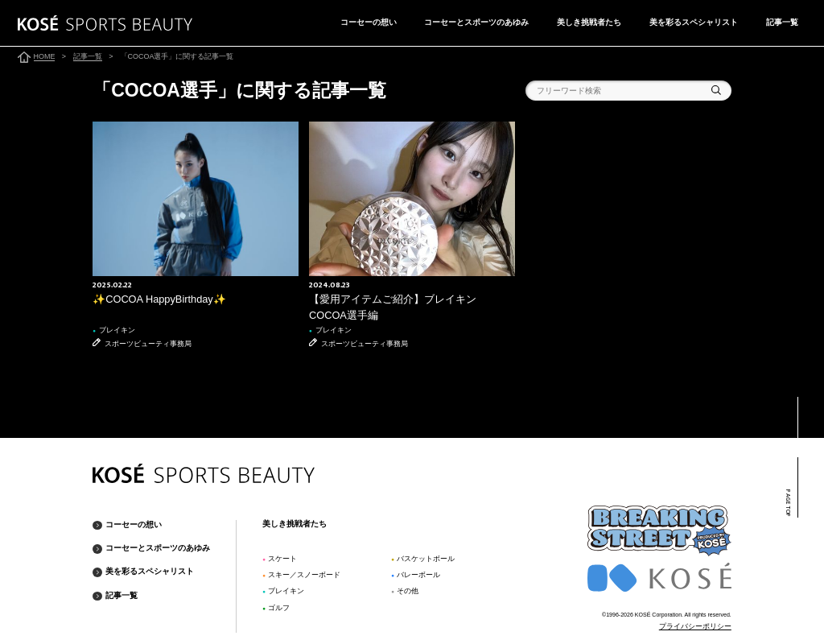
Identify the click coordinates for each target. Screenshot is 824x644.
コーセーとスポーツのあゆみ (476, 22)
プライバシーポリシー (695, 626)
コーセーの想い (369, 22)
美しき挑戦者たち (589, 22)
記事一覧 (782, 22)
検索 (716, 90)
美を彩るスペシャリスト (694, 22)
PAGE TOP (788, 504)
